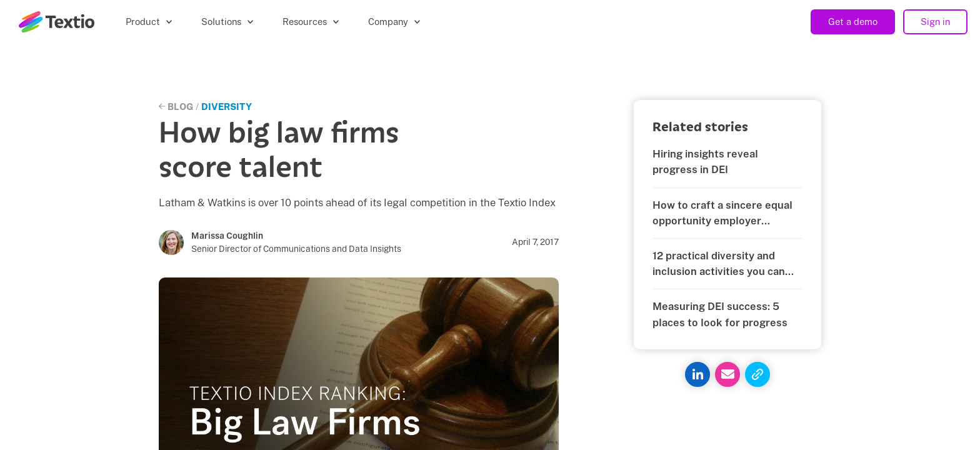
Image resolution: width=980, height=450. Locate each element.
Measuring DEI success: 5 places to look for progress (720, 314)
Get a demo (853, 22)
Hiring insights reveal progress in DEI (705, 162)
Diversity (227, 107)
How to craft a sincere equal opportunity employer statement (722, 214)
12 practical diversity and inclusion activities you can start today (719, 264)
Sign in (935, 22)
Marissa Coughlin (227, 236)
